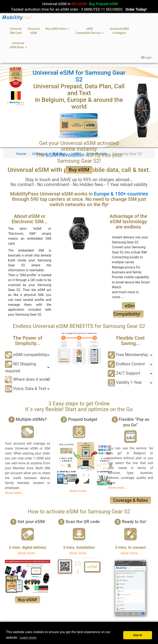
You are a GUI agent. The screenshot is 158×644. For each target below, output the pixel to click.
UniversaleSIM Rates (18, 45)
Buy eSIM (79, 170)
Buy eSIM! (28, 600)
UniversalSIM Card (16, 31)
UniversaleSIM (33, 31)
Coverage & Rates (130, 500)
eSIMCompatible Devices (89, 31)
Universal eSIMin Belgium (119, 31)
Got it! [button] (138, 635)
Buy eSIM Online (58, 29)
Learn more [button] (28, 638)
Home (21, 154)
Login (146, 57)
